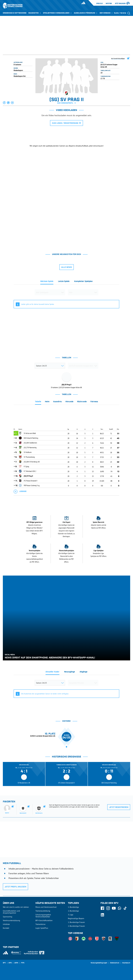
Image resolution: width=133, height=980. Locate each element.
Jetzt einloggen (120, 4)
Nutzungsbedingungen (99, 963)
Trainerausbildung (43, 911)
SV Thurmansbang (29, 457)
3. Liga (71, 915)
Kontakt (6, 928)
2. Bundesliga (73, 911)
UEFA (16, 963)
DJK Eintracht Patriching (31, 438)
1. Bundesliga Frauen (76, 922)
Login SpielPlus (42, 928)
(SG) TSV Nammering (30, 447)
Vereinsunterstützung (11, 920)
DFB (10, 963)
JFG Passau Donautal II (30, 481)
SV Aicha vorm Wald (30, 433)
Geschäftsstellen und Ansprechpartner (11, 912)
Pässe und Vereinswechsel (46, 907)
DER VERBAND (106, 13)
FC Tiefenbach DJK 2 (30, 471)
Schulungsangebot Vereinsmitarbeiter (43, 916)
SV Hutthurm (28, 452)
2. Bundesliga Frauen (76, 926)
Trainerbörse (40, 924)
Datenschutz (115, 963)
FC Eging (26, 466)
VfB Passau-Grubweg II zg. (32, 485)
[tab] (47, 282)
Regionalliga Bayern (76, 918)
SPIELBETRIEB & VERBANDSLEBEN (57, 13)
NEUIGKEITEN (35, 13)
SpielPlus (99, 3)
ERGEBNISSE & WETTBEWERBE (15, 13)
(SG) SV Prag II (28, 476)
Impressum (126, 963)
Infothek (109, 3)
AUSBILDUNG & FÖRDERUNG (86, 13)
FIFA (23, 963)
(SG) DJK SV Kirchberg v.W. (32, 462)
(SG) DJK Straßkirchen (30, 443)
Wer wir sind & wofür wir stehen (16, 907)
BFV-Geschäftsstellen (44, 920)
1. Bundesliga (73, 907)
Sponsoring (8, 917)
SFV (4, 963)
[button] (4, 103)
